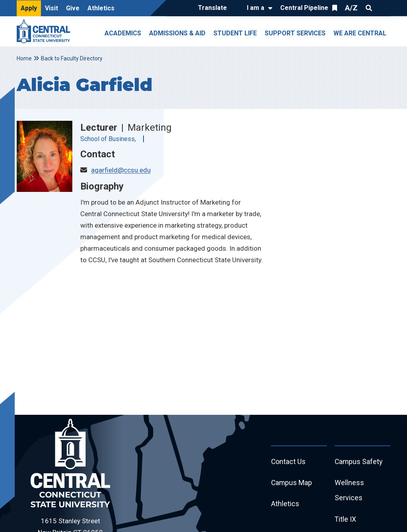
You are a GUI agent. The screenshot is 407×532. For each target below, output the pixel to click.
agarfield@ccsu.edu (121, 170)
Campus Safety (359, 462)
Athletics (101, 8)
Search (369, 8)
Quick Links (383, 8)
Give (73, 8)
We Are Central (360, 33)
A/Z (351, 8)
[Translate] (214, 8)
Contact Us (289, 462)
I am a (256, 8)
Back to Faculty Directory (72, 58)
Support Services (295, 33)
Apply (29, 8)
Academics (123, 33)
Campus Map (292, 483)
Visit (51, 8)
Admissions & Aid (177, 33)
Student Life (235, 33)
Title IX (346, 520)
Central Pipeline (304, 8)
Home (24, 58)
